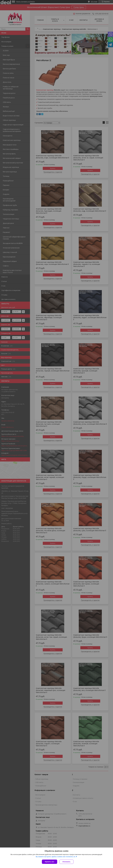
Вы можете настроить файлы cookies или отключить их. (56, 857)
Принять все (50, 862)
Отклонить (66, 862)
